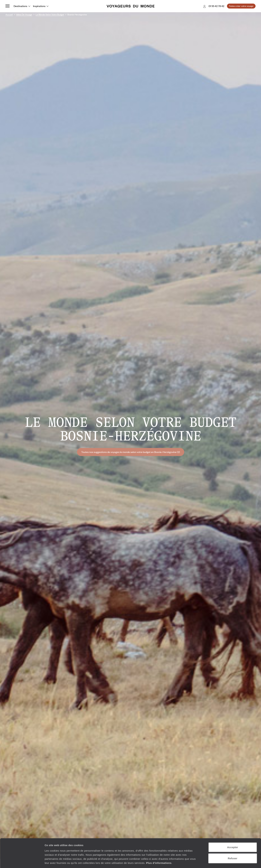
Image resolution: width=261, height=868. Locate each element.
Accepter (233, 834)
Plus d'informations (159, 850)
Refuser (233, 846)
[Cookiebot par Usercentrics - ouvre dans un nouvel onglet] (22, 861)
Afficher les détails (188, 861)
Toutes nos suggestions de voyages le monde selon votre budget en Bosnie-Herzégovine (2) (131, 452)
